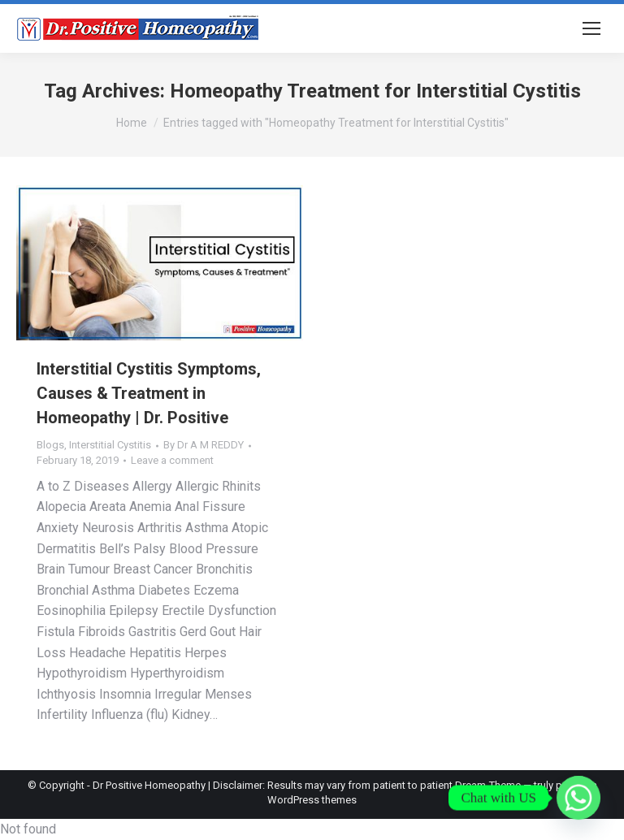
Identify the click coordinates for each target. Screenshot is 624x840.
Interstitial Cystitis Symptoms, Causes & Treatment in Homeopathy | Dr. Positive (149, 393)
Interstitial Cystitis (110, 445)
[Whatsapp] (578, 798)
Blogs (50, 445)
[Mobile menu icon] (591, 28)
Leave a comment (172, 460)
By (204, 445)
